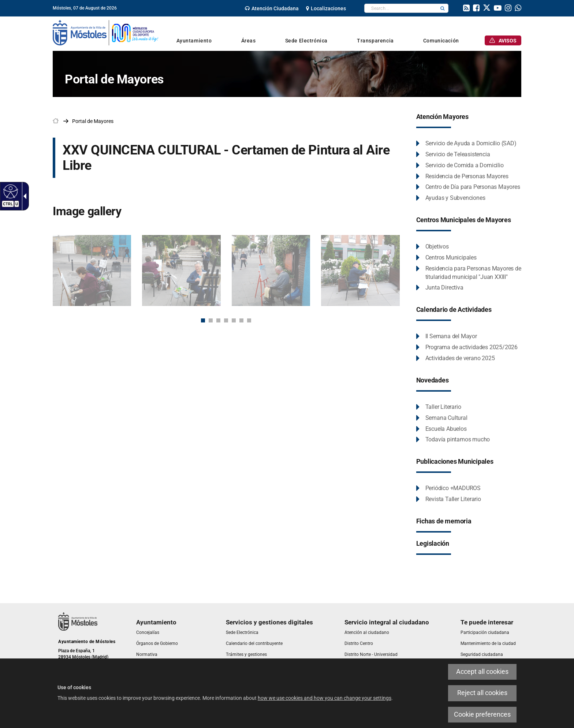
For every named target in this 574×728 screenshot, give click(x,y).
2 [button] (211, 320)
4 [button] (226, 320)
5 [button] (234, 320)
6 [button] (241, 320)
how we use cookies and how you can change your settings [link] (325, 698)
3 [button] (218, 320)
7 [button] (249, 320)
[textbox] (401, 8)
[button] (443, 8)
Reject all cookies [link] (482, 693)
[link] (10, 191)
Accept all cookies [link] (482, 672)
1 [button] (203, 320)
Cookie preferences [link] (482, 714)
